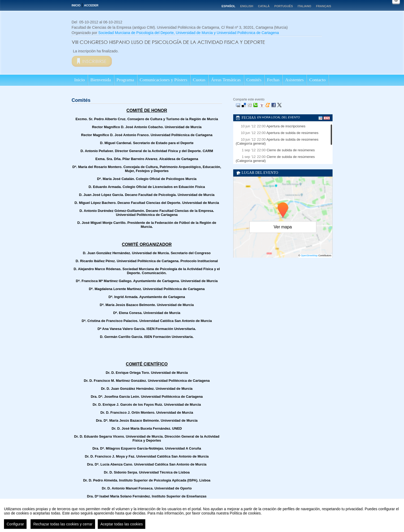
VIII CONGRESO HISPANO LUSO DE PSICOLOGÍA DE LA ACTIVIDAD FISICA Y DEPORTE (168, 42)
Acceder (91, 5)
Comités (254, 80)
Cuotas (199, 80)
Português (284, 6)
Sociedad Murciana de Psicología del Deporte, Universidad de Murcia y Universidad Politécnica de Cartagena (189, 33)
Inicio (76, 5)
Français (324, 6)
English (247, 6)
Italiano (305, 6)
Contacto (317, 80)
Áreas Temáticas (226, 80)
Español (228, 6)
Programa (125, 80)
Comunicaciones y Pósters (163, 80)
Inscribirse (94, 61)
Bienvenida (101, 80)
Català (264, 6)
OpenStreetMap (309, 255)
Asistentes (294, 80)
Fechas (273, 80)
